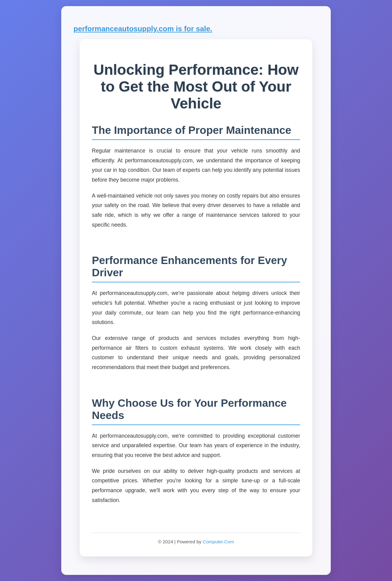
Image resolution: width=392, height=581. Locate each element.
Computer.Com (218, 542)
